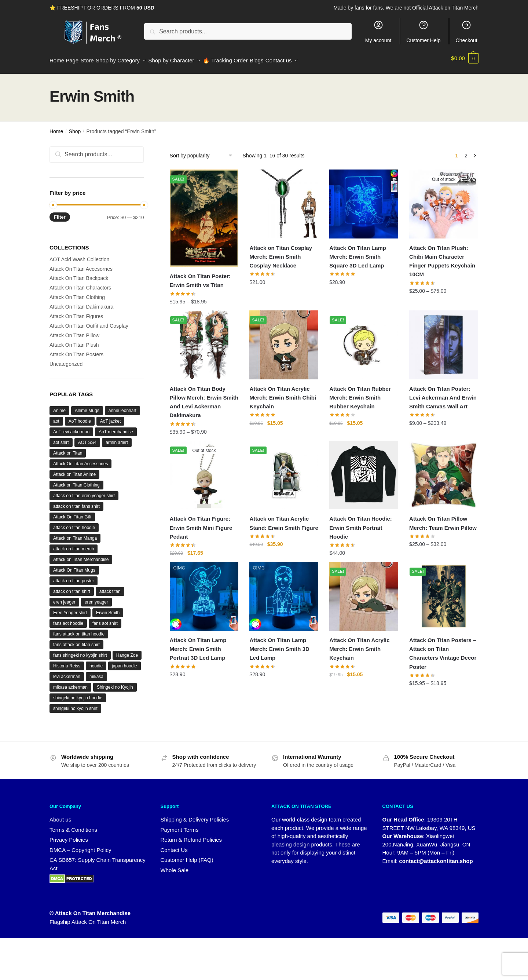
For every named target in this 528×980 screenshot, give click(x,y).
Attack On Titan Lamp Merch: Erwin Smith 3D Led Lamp (279, 645)
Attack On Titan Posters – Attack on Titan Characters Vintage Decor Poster (443, 649)
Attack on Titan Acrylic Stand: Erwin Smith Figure (284, 519)
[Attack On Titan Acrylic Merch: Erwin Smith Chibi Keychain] (284, 340)
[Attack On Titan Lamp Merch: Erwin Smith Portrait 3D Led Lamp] (204, 592)
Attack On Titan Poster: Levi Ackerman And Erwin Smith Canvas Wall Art (443, 393)
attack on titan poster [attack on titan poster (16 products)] (74, 576)
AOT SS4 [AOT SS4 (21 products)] (87, 438)
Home (56, 127)
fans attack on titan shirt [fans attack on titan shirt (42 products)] (76, 640)
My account (378, 32)
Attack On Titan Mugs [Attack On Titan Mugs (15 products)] (74, 566)
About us (60, 815)
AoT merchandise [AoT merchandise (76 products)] (116, 427)
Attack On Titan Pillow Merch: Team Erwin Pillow (443, 519)
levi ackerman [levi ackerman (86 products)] (67, 672)
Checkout (467, 32)
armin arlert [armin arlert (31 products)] (117, 438)
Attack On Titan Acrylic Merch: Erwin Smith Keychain (359, 645)
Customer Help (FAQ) (187, 855)
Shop (75, 127)
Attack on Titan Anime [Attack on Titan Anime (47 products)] (74, 470)
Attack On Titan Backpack (79, 274)
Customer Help (423, 32)
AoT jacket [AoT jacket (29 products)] (110, 417)
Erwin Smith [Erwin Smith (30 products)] (108, 608)
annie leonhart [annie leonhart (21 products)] (122, 406)
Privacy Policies (69, 835)
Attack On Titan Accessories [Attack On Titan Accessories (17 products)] (80, 459)
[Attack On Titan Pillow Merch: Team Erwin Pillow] (444, 471)
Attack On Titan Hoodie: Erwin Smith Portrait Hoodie (361, 523)
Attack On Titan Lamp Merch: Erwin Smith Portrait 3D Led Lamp (198, 645)
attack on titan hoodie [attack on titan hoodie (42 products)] (74, 523)
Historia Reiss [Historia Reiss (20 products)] (67, 662)
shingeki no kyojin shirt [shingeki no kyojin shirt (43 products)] (75, 704)
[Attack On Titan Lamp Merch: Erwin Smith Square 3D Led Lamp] (364, 200)
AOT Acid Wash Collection (79, 255)
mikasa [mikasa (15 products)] (96, 672)
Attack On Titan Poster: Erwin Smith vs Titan (200, 276)
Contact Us (174, 846)
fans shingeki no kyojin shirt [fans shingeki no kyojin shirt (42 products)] (80, 651)
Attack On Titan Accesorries (81, 265)
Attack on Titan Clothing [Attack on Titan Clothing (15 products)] (76, 481)
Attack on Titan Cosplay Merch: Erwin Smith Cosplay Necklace (281, 252)
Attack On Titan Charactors (80, 283)
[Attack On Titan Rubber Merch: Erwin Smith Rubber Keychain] (364, 340)
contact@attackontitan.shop (436, 857)
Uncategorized (66, 360)
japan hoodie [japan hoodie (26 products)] (124, 662)
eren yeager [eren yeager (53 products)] (96, 598)
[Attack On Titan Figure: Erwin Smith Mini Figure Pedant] (204, 471)
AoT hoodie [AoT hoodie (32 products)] (80, 417)
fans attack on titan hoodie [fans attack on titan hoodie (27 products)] (79, 630)
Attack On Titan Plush (74, 340)
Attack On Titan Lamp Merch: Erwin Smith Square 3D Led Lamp (358, 252)
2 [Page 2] (466, 151)
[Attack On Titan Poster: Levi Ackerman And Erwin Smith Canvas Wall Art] (444, 340)
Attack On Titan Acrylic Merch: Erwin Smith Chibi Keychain (283, 393)
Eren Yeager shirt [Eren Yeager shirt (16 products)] (70, 608)
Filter (60, 213)
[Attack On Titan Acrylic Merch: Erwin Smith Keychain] (364, 592)
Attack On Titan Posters (76, 350)
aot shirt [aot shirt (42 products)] (61, 438)
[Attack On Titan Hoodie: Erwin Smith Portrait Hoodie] (364, 471)
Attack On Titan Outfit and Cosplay (89, 321)
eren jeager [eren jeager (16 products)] (64, 598)
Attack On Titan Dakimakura (81, 302)
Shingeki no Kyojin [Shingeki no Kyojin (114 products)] (115, 683)
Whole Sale (175, 866)
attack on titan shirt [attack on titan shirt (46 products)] (72, 587)
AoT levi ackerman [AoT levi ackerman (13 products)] (71, 427)
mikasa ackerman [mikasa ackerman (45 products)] (70, 683)
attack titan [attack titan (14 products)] (110, 587)
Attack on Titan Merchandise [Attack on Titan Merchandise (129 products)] (81, 555)
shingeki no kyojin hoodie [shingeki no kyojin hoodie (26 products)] (78, 693)
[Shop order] (204, 151)
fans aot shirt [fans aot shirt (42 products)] (105, 619)
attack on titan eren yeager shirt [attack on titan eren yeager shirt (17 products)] (84, 491)
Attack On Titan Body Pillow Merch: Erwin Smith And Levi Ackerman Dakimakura (204, 398)
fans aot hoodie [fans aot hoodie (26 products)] (68, 619)
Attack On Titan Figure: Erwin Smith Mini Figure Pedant (201, 523)
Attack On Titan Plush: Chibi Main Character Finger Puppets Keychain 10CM (442, 257)
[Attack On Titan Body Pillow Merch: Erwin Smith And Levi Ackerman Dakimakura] (204, 340)
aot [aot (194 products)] (56, 417)
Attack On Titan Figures (76, 312)
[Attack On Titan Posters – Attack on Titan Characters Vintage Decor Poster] (444, 592)
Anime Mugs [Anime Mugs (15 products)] (87, 406)
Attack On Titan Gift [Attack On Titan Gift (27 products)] (72, 513)
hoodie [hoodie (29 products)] (96, 662)
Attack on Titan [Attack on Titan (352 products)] (68, 449)
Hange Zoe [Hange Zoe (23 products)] (127, 651)
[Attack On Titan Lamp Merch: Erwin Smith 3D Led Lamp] (284, 592)
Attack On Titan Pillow (74, 331)
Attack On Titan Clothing (77, 293)
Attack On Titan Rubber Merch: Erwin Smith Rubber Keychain (360, 393)
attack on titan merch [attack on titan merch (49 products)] (74, 544)
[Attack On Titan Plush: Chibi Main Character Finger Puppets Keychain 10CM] (444, 200)
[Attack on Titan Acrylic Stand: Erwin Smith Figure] (284, 471)
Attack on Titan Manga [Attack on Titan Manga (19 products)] (75, 534)
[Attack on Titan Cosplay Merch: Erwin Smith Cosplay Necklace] (284, 200)
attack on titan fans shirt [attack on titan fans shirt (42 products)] (76, 502)
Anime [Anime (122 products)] (59, 406)
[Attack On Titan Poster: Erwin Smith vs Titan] (204, 214)
